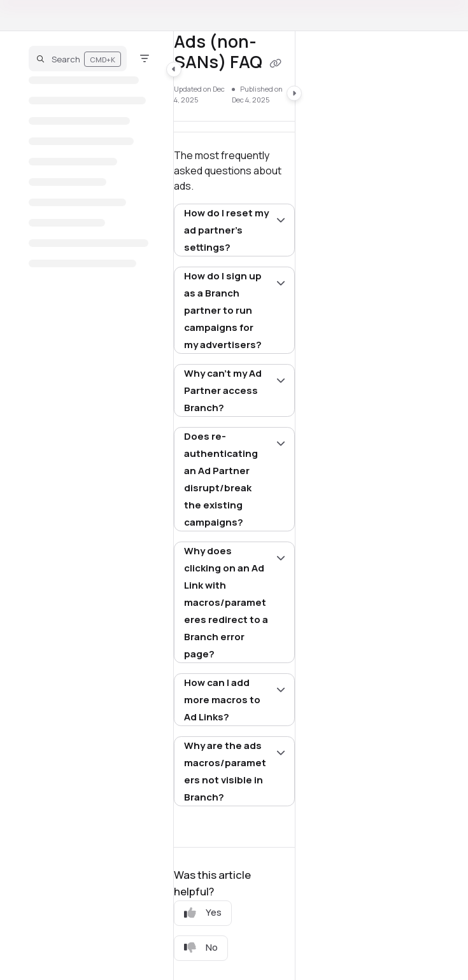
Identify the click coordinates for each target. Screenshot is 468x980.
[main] (234, 506)
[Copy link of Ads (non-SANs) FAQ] (276, 64)
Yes (203, 912)
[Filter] (145, 59)
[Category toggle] (174, 69)
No (201, 947)
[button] (78, 59)
